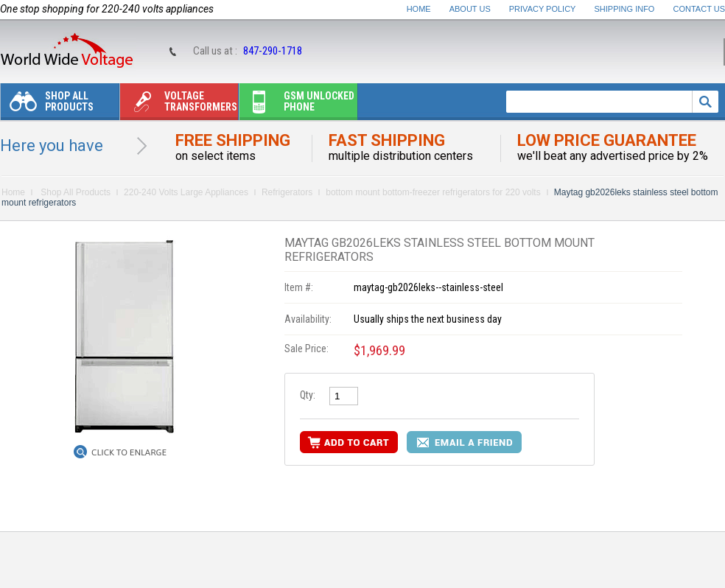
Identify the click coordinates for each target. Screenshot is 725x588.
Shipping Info (625, 9)
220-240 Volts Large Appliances (186, 192)
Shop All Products (47, 105)
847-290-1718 (273, 51)
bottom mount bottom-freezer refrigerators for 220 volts (433, 192)
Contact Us (700, 9)
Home (419, 9)
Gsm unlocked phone (297, 105)
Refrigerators (287, 192)
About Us (470, 9)
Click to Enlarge (129, 452)
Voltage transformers (179, 105)
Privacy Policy (543, 9)
